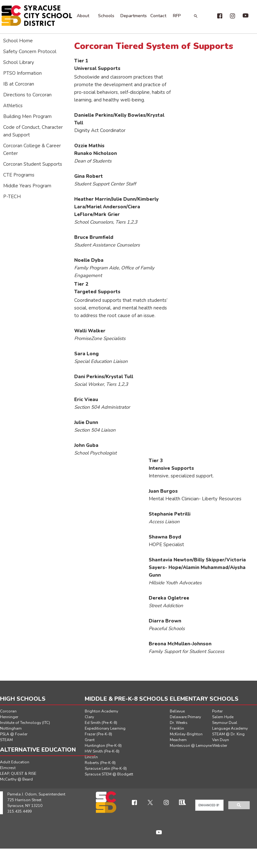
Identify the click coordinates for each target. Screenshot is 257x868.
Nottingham (11, 728)
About (83, 16)
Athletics (13, 106)
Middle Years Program (27, 186)
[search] (209, 805)
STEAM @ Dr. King (228, 734)
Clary (89, 717)
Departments (134, 16)
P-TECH (12, 197)
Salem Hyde (223, 717)
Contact (158, 16)
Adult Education (15, 762)
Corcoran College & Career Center (32, 149)
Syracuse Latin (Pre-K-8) (106, 768)
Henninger (9, 717)
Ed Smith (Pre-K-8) (101, 723)
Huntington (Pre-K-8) (103, 746)
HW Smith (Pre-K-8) (102, 751)
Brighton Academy (101, 711)
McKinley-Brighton (186, 734)
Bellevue (177, 711)
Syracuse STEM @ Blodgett (109, 774)
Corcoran (8, 711)
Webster (220, 746)
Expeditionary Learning (105, 728)
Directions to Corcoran (27, 95)
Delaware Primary (185, 717)
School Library (19, 62)
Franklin (177, 728)
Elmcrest (8, 768)
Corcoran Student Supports (33, 164)
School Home (18, 41)
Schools (106, 16)
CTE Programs (19, 175)
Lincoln (91, 757)
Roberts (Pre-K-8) (100, 763)
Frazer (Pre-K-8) (98, 734)
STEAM (6, 740)
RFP (177, 16)
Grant (90, 740)
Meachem (178, 740)
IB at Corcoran (19, 84)
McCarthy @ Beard (16, 779)
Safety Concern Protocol (30, 52)
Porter (217, 711)
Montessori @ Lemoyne (191, 746)
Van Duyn (221, 740)
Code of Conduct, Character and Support (33, 131)
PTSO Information (22, 73)
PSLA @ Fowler (14, 734)
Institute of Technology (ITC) (25, 723)
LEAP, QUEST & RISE (18, 774)
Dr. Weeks (179, 723)
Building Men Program (27, 116)
